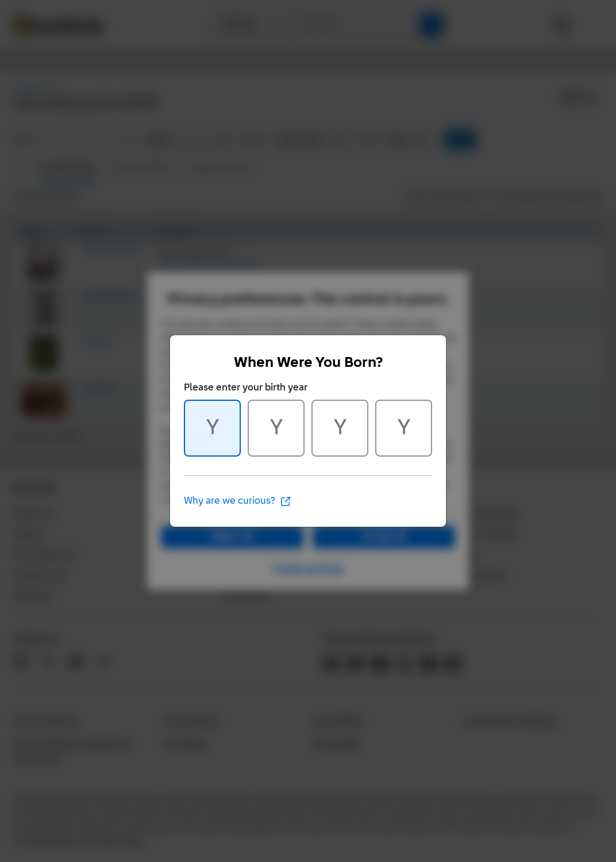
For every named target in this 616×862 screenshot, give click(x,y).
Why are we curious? (238, 501)
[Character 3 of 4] (340, 428)
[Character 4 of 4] (404, 428)
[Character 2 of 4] (276, 428)
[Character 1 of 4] (212, 428)
